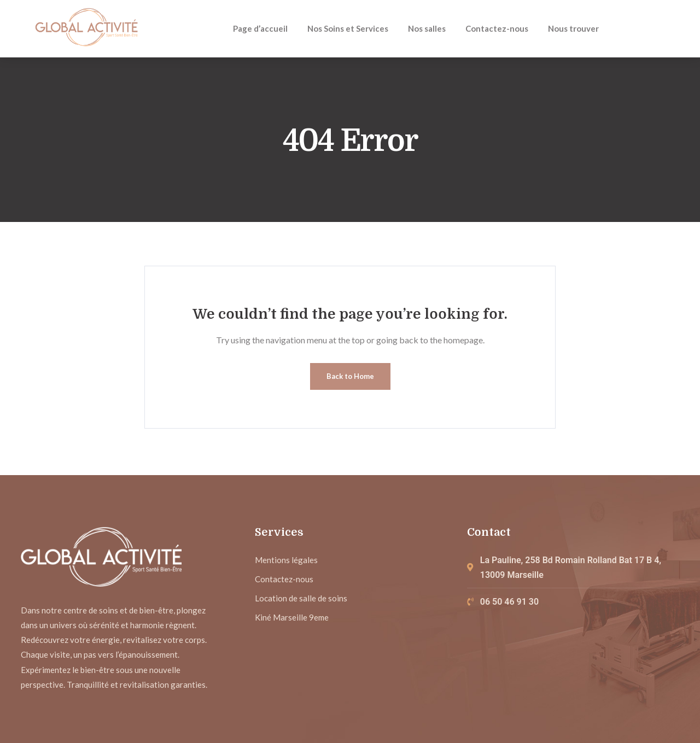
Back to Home (350, 376)
